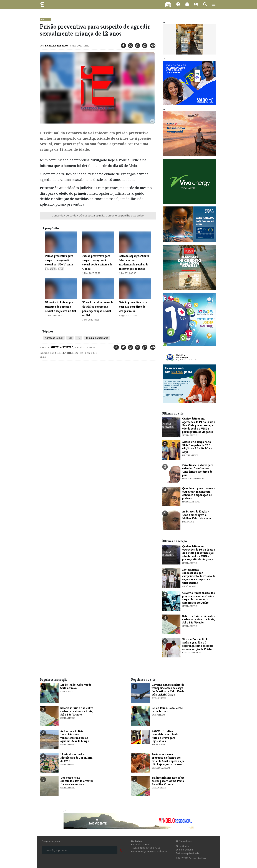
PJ (79, 338)
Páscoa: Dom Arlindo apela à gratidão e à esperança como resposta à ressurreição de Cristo (198, 644)
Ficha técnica (183, 846)
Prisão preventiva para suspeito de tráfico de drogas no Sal (133, 307)
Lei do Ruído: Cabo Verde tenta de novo (76, 686)
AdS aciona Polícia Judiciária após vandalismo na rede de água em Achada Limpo (75, 736)
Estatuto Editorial (185, 850)
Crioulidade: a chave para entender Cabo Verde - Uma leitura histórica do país (198, 470)
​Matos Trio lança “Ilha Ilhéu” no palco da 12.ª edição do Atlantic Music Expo (197, 447)
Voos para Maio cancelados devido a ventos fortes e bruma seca (77, 781)
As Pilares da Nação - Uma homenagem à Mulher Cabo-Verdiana (196, 515)
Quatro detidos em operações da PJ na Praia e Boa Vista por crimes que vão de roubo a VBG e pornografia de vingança (199, 425)
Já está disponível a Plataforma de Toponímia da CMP (76, 758)
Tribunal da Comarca (97, 338)
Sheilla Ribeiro (56, 46)
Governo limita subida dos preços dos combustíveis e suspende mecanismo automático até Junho (198, 598)
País (42, 20)
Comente (111, 215)
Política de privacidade (187, 853)
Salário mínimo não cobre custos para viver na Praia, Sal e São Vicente (199, 619)
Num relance (184, 841)
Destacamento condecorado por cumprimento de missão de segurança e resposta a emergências (199, 576)
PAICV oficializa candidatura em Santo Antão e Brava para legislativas (165, 736)
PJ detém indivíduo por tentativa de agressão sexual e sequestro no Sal (61, 307)
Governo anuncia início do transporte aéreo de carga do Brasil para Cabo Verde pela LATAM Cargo (168, 690)
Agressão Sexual (54, 338)
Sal (70, 338)
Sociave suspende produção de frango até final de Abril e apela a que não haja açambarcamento (168, 759)
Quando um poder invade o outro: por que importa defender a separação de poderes (199, 493)
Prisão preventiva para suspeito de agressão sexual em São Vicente (59, 260)
